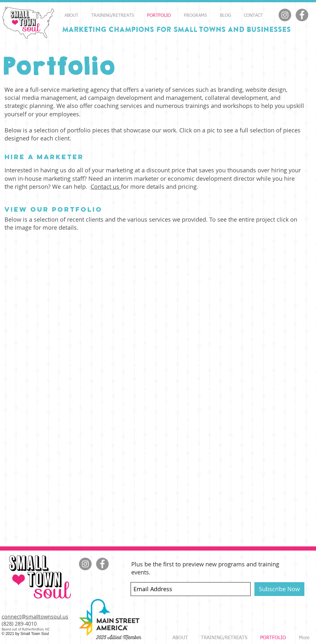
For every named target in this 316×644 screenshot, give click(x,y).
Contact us (106, 187)
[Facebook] (302, 15)
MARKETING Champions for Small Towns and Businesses (177, 29)
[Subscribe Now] (279, 589)
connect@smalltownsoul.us (35, 617)
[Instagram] (285, 15)
